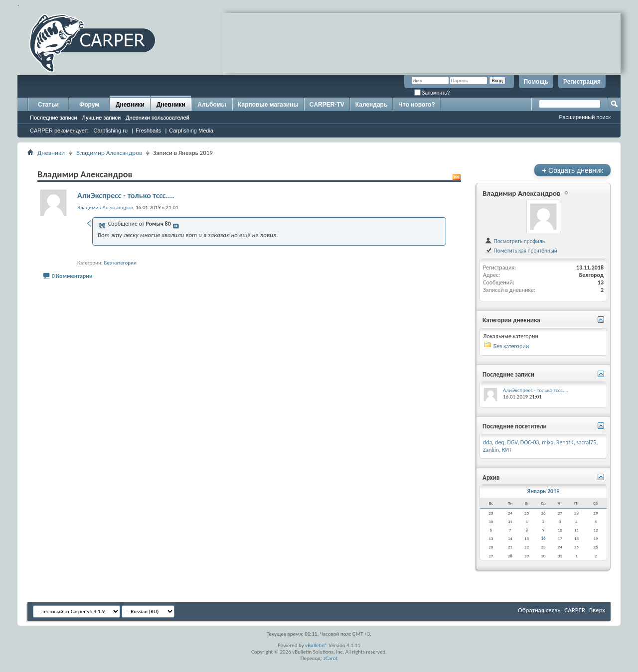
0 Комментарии (72, 276)
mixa (548, 442)
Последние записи (54, 118)
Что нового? (416, 105)
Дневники (130, 105)
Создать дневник (572, 170)
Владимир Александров (109, 153)
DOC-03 (530, 442)
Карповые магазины (268, 105)
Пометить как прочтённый (521, 251)
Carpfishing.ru (111, 131)
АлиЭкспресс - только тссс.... (126, 196)
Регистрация (582, 82)
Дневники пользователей (158, 118)
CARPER (575, 610)
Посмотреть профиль (515, 241)
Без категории (120, 263)
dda (487, 442)
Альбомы (212, 105)
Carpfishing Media (191, 131)
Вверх (597, 610)
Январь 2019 (544, 491)
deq (500, 442)
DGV (512, 442)
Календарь (372, 105)
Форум (89, 105)
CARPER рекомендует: (59, 131)
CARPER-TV (327, 105)
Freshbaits (148, 131)
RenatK (565, 442)
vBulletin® (316, 645)
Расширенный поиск (585, 117)
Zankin (491, 450)
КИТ (507, 450)
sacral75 (586, 442)
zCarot (331, 658)
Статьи (48, 105)
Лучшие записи (102, 118)
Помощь (536, 82)
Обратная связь (539, 610)
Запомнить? (432, 93)
